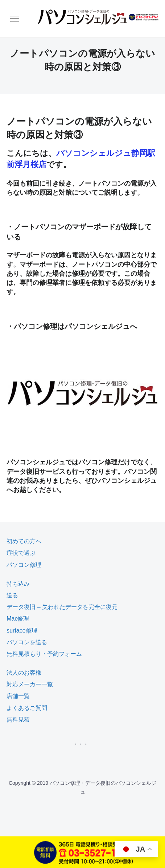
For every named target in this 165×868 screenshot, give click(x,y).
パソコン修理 (24, 565)
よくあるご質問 (27, 708)
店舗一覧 (18, 696)
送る (12, 595)
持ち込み (18, 584)
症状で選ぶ (21, 553)
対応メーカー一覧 (30, 684)
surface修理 (22, 631)
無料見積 (18, 720)
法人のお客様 (24, 673)
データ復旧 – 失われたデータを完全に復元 (62, 607)
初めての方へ (24, 541)
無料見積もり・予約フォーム (44, 654)
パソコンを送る (27, 642)
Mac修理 (18, 619)
